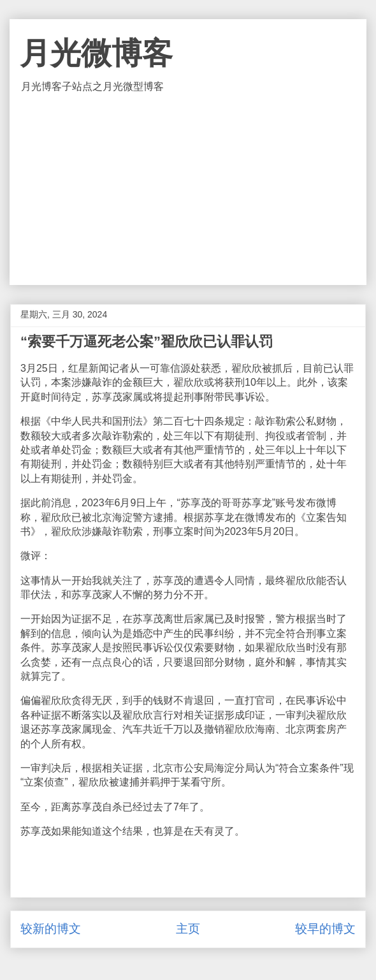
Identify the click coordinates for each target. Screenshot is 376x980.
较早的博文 (325, 929)
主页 (188, 929)
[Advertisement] (188, 189)
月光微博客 (96, 53)
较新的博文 (51, 929)
